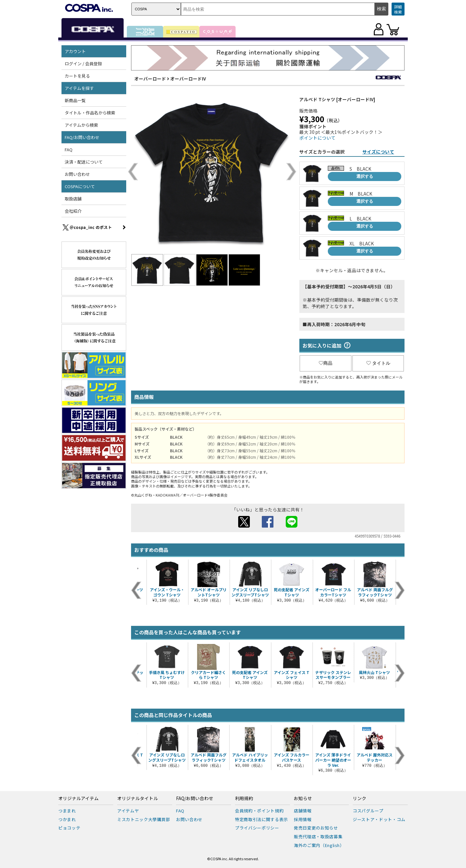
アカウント (75, 51)
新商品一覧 (75, 100)
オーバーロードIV (188, 79)
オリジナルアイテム (78, 798)
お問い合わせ (77, 174)
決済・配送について (84, 162)
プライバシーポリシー (257, 828)
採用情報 (303, 819)
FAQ (69, 150)
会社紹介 (73, 211)
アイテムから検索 (81, 125)
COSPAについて (80, 186)
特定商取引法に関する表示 (261, 819)
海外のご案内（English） (319, 845)
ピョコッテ (69, 828)
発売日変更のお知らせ (316, 828)
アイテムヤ (128, 811)
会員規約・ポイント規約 (259, 811)
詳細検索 (398, 9)
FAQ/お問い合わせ (82, 137)
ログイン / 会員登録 (83, 64)
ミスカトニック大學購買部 (144, 819)
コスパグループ (368, 811)
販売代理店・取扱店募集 (318, 836)
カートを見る (77, 76)
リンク (360, 798)
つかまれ (67, 819)
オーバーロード (150, 79)
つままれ (67, 811)
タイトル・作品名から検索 (90, 113)
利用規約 (244, 798)
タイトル (378, 363)
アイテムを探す (79, 88)
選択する (365, 176)
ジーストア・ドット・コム (379, 819)
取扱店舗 (73, 199)
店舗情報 (303, 811)
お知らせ (303, 798)
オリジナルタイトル (138, 798)
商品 (326, 363)
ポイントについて (317, 138)
